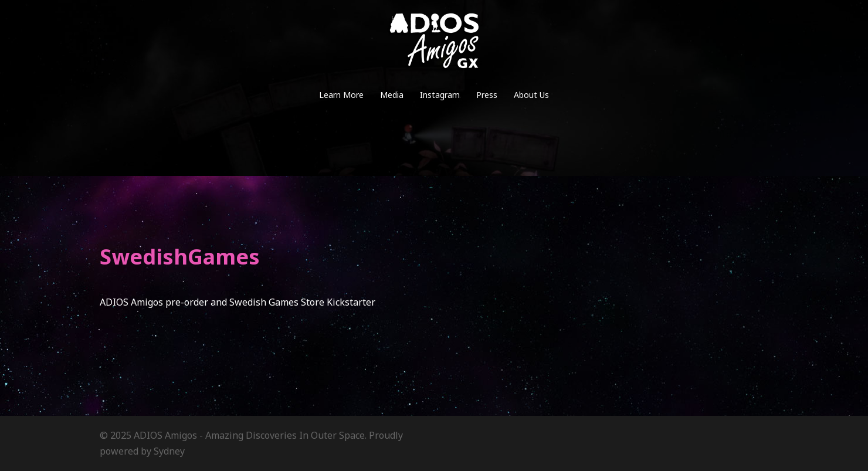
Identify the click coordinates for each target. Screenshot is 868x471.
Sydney (169, 451)
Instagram (440, 95)
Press (487, 95)
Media (392, 95)
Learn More (341, 95)
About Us (531, 95)
